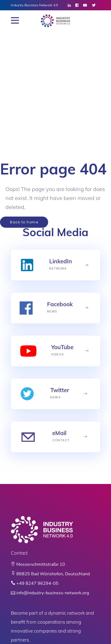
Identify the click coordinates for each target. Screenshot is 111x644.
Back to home (24, 222)
